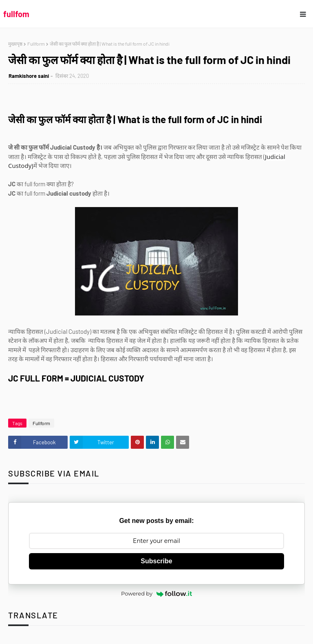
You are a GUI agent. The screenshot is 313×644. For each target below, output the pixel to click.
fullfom (16, 14)
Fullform (36, 44)
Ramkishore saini (29, 76)
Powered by (156, 593)
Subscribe (156, 561)
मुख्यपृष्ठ (15, 44)
